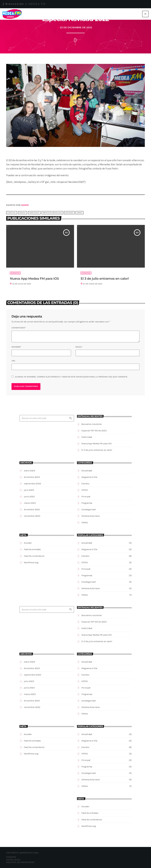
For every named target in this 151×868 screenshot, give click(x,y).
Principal (86, 496)
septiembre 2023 (32, 484)
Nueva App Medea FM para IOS (96, 443)
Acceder (28, 543)
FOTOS (84, 490)
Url (13, 361)
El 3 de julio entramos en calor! (97, 450)
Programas (87, 503)
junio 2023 (29, 496)
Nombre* (16, 347)
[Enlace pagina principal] (13, 14)
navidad (69, 213)
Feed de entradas (32, 549)
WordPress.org (31, 562)
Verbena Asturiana (90, 516)
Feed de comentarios (34, 556)
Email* (79, 347)
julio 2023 (29, 490)
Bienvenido (24, 4)
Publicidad (87, 437)
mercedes (34, 213)
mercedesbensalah (52, 213)
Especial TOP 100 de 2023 (94, 431)
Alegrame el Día (89, 477)
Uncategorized (89, 509)
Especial (12, 213)
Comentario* (19, 328)
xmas (80, 213)
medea (23, 213)
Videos (85, 522)
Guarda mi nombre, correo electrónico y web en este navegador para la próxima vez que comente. (71, 377)
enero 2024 (29, 471)
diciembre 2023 (32, 477)
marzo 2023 (30, 503)
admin (25, 205)
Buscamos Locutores (92, 424)
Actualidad (87, 471)
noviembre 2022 (32, 516)
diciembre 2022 (32, 509)
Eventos (85, 484)
